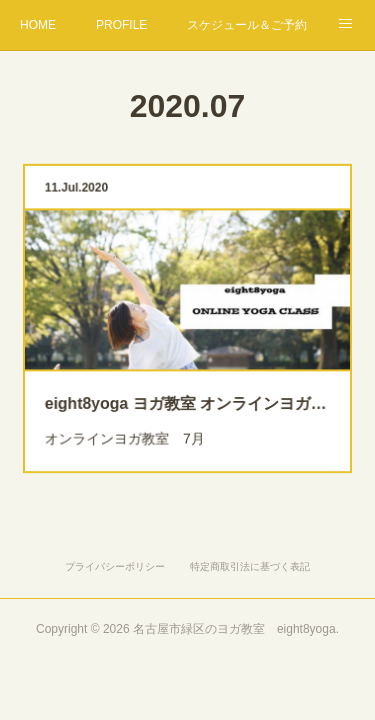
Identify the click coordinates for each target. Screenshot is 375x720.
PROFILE (121, 25)
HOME (38, 25)
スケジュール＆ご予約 (247, 25)
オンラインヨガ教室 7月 (130, 428)
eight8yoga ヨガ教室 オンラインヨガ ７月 (188, 396)
